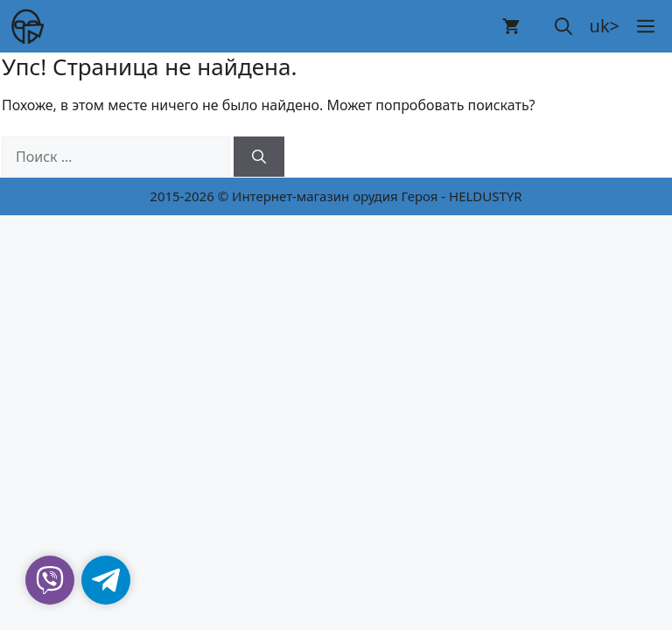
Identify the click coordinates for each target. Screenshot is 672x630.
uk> (605, 26)
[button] (563, 26)
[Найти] (259, 157)
